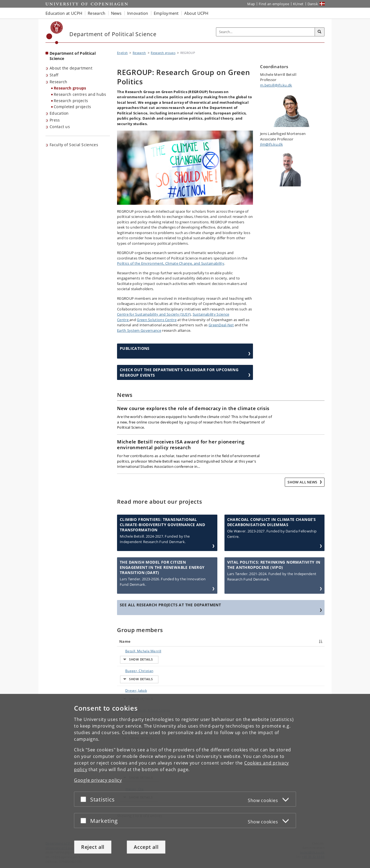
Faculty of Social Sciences (74, 145)
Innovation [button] (138, 13)
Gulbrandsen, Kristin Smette (142, 680)
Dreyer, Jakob (131, 670)
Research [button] (96, 13)
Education (59, 113)
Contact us (60, 127)
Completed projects (72, 107)
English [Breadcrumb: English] (122, 53)
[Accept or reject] (85, 799)
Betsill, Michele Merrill (138, 651)
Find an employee (274, 4)
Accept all (146, 847)
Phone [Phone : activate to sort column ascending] (260, 641)
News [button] (116, 13)
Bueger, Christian (134, 661)
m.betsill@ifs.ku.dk (276, 85)
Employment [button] (166, 13)
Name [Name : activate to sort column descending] (125, 641)
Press (55, 120)
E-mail (307, 651)
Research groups (70, 88)
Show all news (303, 482)
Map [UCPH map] (251, 4)
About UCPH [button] (196, 13)
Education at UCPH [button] (64, 13)
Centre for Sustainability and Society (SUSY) (154, 314)
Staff (54, 75)
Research (58, 82)
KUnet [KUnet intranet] (298, 4)
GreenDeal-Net (221, 325)
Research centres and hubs (80, 94)
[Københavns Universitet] (55, 33)
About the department (71, 68)
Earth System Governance (139, 330)
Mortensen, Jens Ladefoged (142, 689)
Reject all (93, 847)
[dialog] (185, 781)
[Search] (320, 32)
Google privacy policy (98, 780)
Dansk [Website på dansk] (313, 4)
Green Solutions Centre (157, 320)
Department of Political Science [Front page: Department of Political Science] (73, 56)
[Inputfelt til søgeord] (266, 32)
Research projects (71, 101)
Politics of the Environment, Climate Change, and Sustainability (171, 263)
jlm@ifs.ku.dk (271, 144)
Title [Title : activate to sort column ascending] (175, 641)
